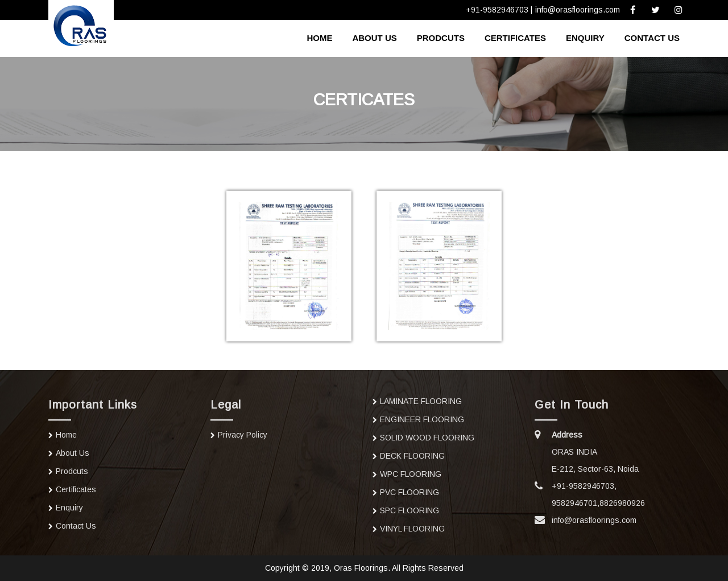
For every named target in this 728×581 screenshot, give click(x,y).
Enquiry (585, 38)
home (319, 38)
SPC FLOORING (409, 510)
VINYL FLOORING (412, 529)
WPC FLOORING (411, 474)
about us (374, 38)
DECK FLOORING (412, 456)
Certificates (515, 38)
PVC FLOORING (409, 492)
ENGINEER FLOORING (422, 419)
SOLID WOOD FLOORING (427, 438)
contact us (652, 38)
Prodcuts (441, 38)
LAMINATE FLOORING (421, 401)
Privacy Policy (243, 435)
